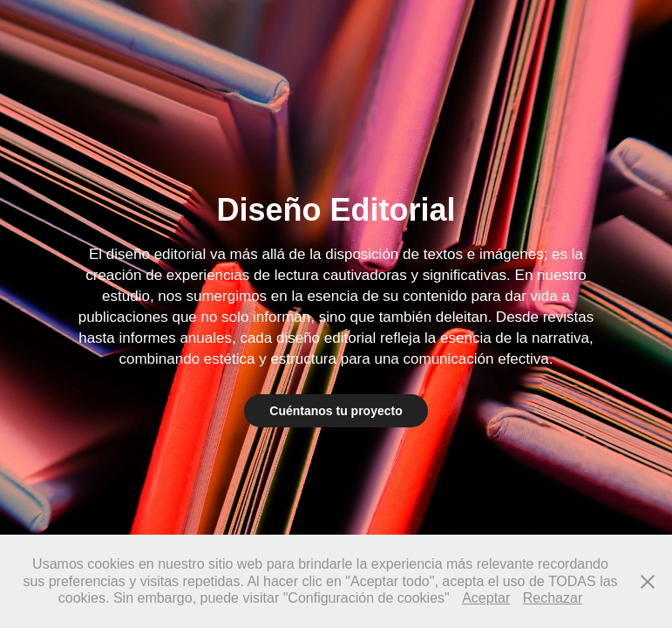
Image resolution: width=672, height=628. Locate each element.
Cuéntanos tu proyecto (336, 411)
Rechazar (553, 598)
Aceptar (486, 598)
